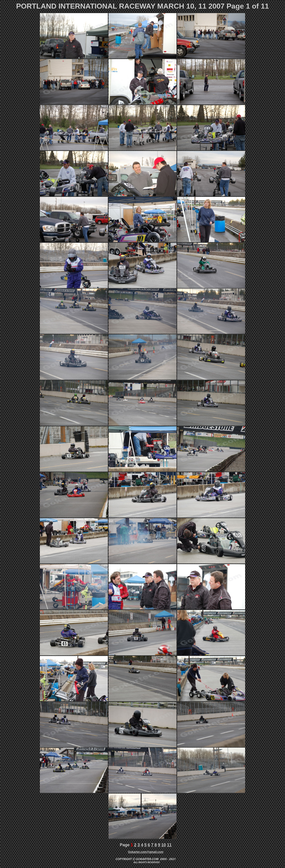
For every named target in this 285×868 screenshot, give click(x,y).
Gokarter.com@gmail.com (146, 852)
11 (169, 845)
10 (164, 845)
